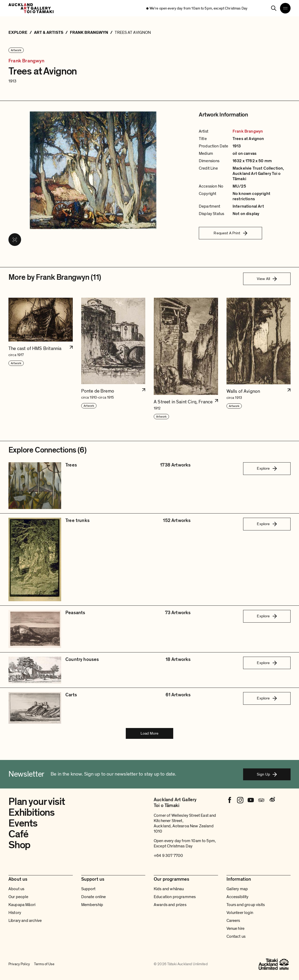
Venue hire (236, 928)
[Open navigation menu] (285, 8)
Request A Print (230, 233)
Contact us (236, 936)
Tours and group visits (246, 905)
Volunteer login (240, 913)
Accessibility (238, 897)
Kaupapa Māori (22, 905)
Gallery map (237, 889)
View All (267, 279)
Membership (92, 905)
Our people (18, 897)
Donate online (94, 897)
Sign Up (267, 774)
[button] (41, 359)
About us (16, 889)
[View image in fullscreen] (15, 240)
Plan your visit (37, 802)
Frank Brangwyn (26, 61)
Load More (149, 733)
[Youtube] (251, 800)
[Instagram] (240, 800)
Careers (233, 921)
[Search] (274, 8)
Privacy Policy (19, 964)
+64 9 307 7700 (168, 856)
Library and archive (25, 921)
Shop (19, 845)
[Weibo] (272, 800)
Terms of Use (44, 964)
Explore (267, 468)
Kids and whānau (169, 889)
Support (88, 889)
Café (18, 834)
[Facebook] (230, 800)
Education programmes (175, 897)
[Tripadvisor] (261, 800)
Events (23, 823)
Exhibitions (32, 813)
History (15, 913)
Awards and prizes (170, 905)
